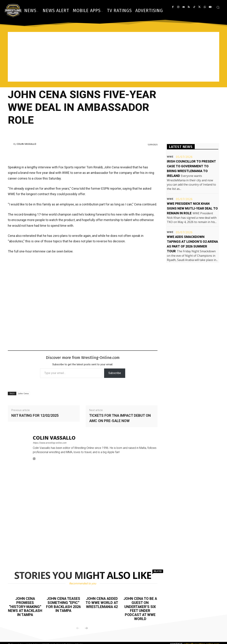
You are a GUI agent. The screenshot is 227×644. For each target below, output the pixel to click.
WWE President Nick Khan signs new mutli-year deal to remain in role (192, 208)
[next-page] (86, 628)
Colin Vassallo (27, 144)
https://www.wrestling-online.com (50, 443)
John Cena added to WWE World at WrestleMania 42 (102, 602)
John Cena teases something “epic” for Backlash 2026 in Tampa (63, 604)
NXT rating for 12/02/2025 (35, 415)
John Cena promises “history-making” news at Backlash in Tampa (25, 608)
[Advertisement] (113, 57)
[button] (218, 7)
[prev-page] (78, 628)
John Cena (23, 394)
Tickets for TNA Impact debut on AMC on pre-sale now (120, 418)
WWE (170, 157)
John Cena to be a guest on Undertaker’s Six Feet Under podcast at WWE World (140, 608)
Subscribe (115, 373)
